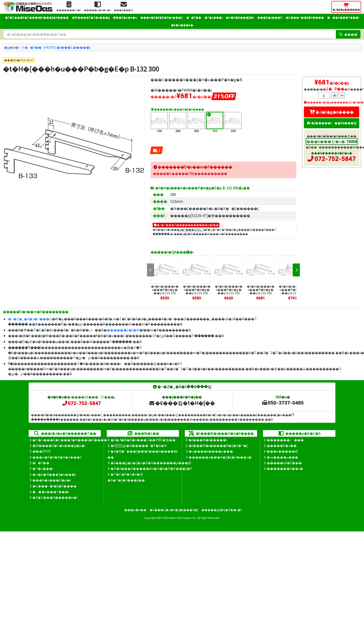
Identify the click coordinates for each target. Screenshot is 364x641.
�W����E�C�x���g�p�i (59, 445)
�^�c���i (213, 17)
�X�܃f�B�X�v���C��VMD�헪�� (143, 440)
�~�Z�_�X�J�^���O (30, 319)
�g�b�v (12, 47)
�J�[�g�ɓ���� (332, 112)
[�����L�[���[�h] (170, 34)
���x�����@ (282, 451)
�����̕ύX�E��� (284, 463)
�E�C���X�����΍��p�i (55, 497)
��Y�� (194, 17)
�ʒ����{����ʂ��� (211, 451)
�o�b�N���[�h (240, 17)
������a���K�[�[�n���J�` (221, 457)
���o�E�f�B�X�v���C (162, 17)
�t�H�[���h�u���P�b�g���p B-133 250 (229, 290)
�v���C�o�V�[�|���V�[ (174, 510)
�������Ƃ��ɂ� (285, 468)
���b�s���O (270, 17)
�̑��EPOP (42, 451)
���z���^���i (343, 17)
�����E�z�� (282, 445)
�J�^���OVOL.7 (190, 229)
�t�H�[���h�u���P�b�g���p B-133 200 (197, 290)
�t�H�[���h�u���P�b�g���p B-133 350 (293, 290)
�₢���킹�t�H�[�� (182, 403)
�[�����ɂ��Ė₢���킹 (332, 123)
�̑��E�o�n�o (125, 17)
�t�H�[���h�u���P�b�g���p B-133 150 (165, 290)
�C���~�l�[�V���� (305, 17)
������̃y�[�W (123, 330)
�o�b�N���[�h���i (54, 474)
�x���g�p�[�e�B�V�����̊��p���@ (151, 463)
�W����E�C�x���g (91, 17)
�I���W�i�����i (208, 440)
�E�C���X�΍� (182, 25)
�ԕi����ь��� (282, 457)
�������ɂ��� (285, 440)
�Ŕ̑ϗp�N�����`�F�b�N (139, 445)
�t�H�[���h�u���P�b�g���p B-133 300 (261, 290)
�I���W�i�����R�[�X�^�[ (218, 445)
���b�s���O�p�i (52, 480)
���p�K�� (135, 510)
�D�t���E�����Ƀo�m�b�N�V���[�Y (151, 468)
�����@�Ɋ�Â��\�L (222, 510)
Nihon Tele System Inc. (183, 518)
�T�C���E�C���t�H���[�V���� (37, 17)
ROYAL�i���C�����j (68, 47)
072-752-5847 (335, 159)
